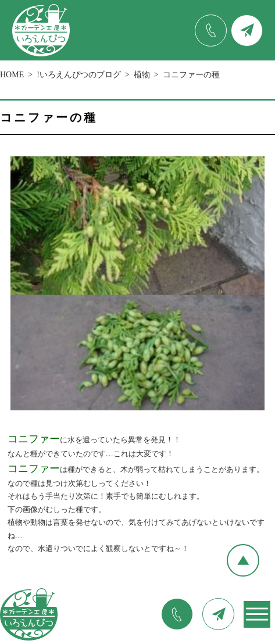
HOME (12, 75)
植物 (142, 75)
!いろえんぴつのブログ (79, 75)
